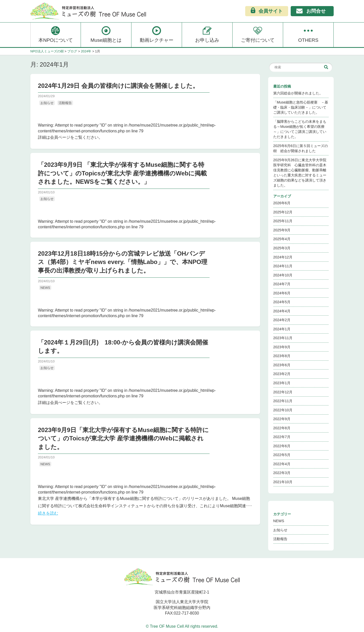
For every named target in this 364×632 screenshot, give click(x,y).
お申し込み (207, 34)
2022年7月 (282, 437)
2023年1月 (282, 383)
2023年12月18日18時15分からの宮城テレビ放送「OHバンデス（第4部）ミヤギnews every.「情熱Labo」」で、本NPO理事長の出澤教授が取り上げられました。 (123, 262)
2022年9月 (282, 419)
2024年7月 (282, 284)
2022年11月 (283, 401)
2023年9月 (282, 347)
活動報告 (65, 103)
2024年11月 (283, 266)
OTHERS (308, 34)
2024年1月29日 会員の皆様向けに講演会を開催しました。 (118, 86)
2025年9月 (282, 230)
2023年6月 (282, 365)
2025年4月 (282, 239)
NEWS (45, 288)
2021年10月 (283, 482)
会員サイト (267, 11)
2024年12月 (283, 257)
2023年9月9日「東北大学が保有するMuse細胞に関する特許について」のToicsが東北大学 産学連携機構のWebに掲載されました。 (123, 438)
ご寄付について (258, 34)
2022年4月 (282, 464)
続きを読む (48, 513)
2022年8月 (282, 428)
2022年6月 (282, 446)
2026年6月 (282, 203)
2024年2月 (282, 320)
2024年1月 (282, 329)
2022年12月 (283, 392)
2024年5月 (282, 302)
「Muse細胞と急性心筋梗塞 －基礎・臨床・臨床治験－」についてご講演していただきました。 (301, 107)
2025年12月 (283, 212)
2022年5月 (282, 455)
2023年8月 (282, 356)
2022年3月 (282, 473)
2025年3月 (282, 248)
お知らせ (47, 103)
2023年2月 (282, 374)
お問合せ (311, 12)
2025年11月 (283, 221)
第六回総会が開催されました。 (298, 93)
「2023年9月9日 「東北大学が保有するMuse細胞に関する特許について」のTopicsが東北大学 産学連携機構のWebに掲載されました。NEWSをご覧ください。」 (122, 173)
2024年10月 (283, 275)
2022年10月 (283, 410)
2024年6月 (282, 293)
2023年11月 (283, 338)
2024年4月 (282, 311)
